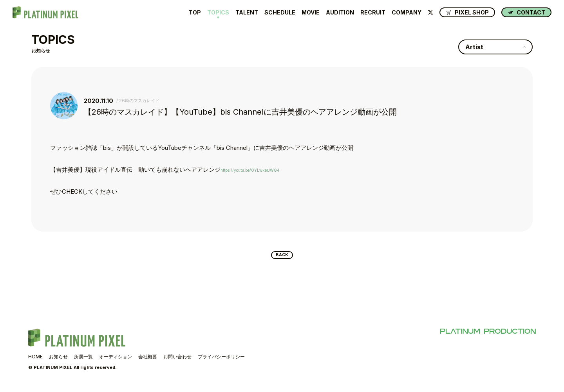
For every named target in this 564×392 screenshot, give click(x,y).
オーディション (116, 360)
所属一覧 (83, 360)
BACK (282, 257)
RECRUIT (373, 13)
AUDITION (340, 13)
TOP (195, 13)
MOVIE (311, 13)
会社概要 (148, 360)
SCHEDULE (280, 13)
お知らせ (58, 360)
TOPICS (218, 13)
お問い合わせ (177, 360)
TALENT (247, 13)
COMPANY (407, 13)
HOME (35, 360)
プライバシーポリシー (221, 360)
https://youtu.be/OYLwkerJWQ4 (263, 170)
